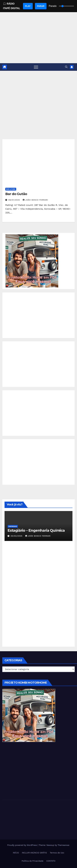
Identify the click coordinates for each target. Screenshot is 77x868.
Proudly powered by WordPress (22, 845)
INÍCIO (16, 853)
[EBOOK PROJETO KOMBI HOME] (32, 261)
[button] (66, 67)
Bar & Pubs (11, 189)
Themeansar (63, 845)
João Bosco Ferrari (35, 200)
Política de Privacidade (32, 861)
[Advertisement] (38, 94)
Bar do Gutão (16, 194)
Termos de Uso (57, 853)
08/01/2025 (14, 200)
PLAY (28, 6)
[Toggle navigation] (36, 67)
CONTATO (51, 861)
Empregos (13, 526)
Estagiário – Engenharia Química (36, 530)
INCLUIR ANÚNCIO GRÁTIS (34, 853)
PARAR (41, 6)
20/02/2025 (17, 536)
